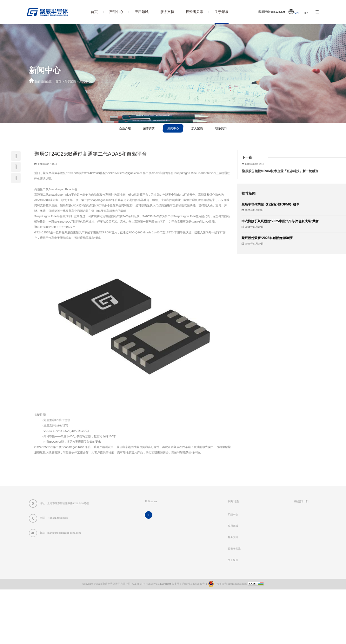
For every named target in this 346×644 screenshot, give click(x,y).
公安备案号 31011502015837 (227, 584)
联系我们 (221, 128)
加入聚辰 (197, 128)
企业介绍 (125, 128)
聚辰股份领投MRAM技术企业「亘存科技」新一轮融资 (280, 171)
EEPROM (165, 584)
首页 (94, 12)
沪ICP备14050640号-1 (195, 584)
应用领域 (142, 12)
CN (297, 13)
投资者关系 (194, 12)
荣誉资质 (149, 128)
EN (306, 13)
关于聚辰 (222, 12)
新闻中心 (85, 81)
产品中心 (116, 12)
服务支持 (167, 12)
